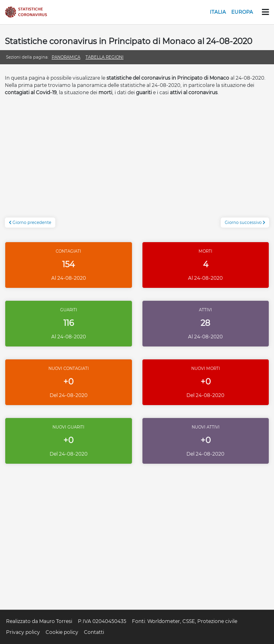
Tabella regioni (105, 57)
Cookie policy (62, 632)
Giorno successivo (245, 223)
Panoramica (66, 57)
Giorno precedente (30, 223)
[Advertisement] (137, 161)
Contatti (94, 632)
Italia (218, 12)
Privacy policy (23, 632)
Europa (242, 12)
